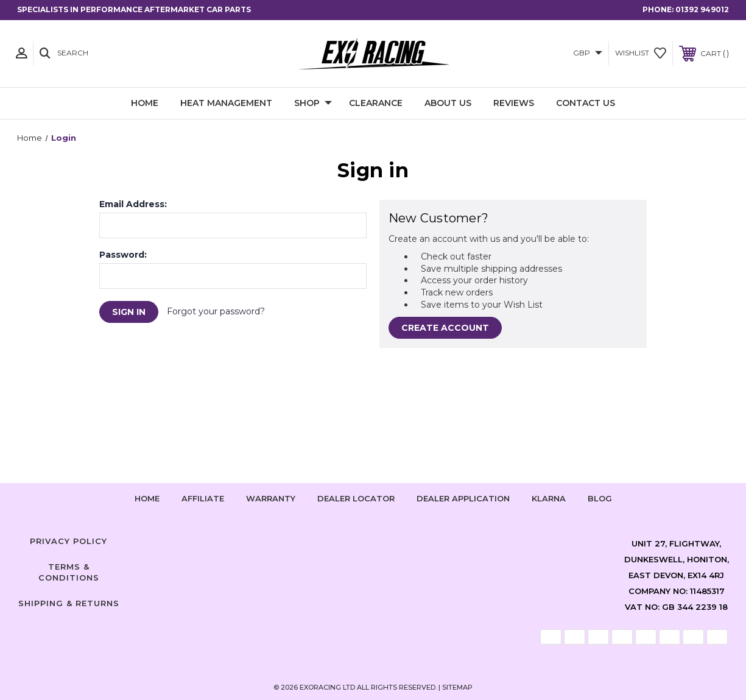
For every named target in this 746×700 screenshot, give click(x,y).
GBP (588, 53)
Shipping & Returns (69, 603)
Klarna (549, 498)
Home (145, 103)
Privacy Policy (69, 541)
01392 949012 (702, 9)
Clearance (376, 103)
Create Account (445, 328)
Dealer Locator (356, 498)
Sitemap (457, 687)
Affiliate (203, 498)
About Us (448, 103)
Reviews (514, 103)
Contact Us (586, 103)
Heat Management (226, 103)
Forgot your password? (216, 311)
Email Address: (133, 204)
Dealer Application (463, 498)
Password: (123, 255)
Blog (600, 498)
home (147, 498)
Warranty (271, 498)
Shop (313, 104)
